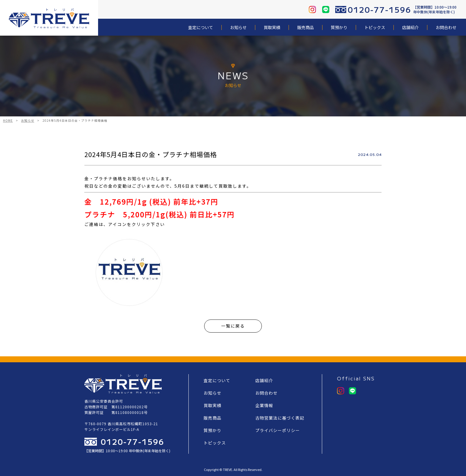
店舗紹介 (410, 27)
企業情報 (264, 405)
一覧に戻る (233, 326)
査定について (201, 27)
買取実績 (272, 27)
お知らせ (238, 27)
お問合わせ (446, 27)
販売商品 (306, 27)
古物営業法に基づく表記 (280, 418)
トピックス (375, 27)
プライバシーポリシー (278, 430)
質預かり (339, 27)
